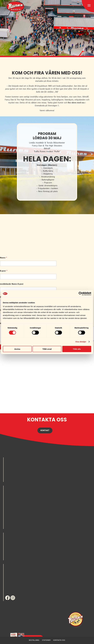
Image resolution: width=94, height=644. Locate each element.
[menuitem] (15, 7)
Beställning (34, 640)
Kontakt (45, 430)
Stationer (46, 640)
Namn (3, 258)
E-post (4, 271)
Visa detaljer (81, 342)
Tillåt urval (47, 349)
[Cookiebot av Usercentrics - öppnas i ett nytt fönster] (80, 294)
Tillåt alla (77, 349)
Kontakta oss (59, 640)
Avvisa (17, 349)
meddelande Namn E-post (12, 284)
